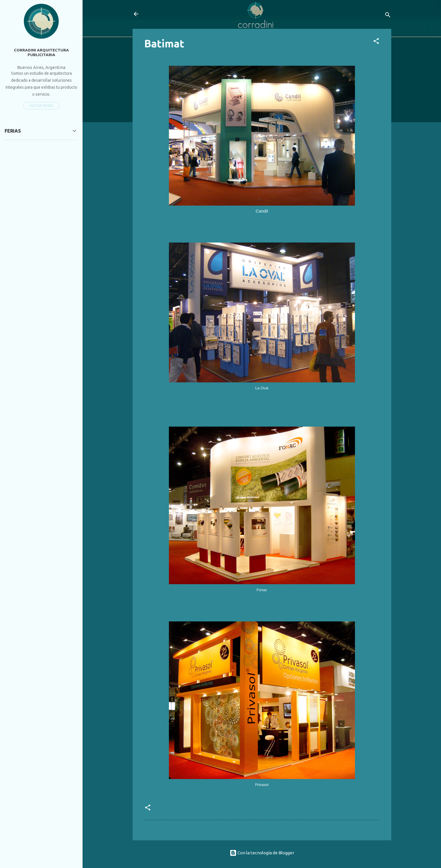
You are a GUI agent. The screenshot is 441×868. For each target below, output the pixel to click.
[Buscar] (388, 16)
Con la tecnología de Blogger (262, 853)
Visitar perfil (41, 106)
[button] (376, 42)
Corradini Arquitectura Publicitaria (41, 52)
